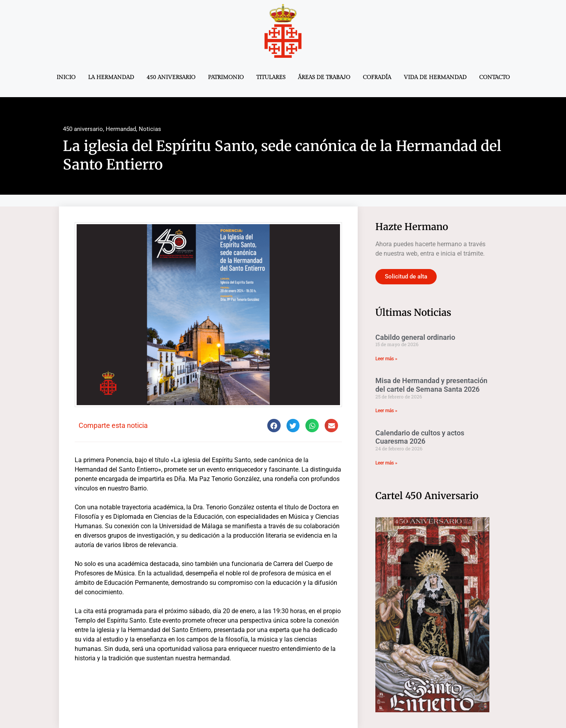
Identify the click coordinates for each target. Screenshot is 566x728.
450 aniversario (171, 77)
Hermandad (121, 129)
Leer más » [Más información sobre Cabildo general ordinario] (386, 359)
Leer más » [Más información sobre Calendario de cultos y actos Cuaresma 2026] (386, 463)
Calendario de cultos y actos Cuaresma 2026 (420, 437)
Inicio (66, 77)
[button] (274, 426)
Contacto (494, 77)
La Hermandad (111, 77)
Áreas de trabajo (324, 77)
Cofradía (377, 77)
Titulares (271, 77)
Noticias (150, 129)
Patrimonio (226, 77)
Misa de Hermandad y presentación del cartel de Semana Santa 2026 (431, 385)
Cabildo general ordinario (415, 337)
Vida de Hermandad (435, 77)
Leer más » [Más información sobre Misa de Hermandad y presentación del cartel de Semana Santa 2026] (386, 411)
